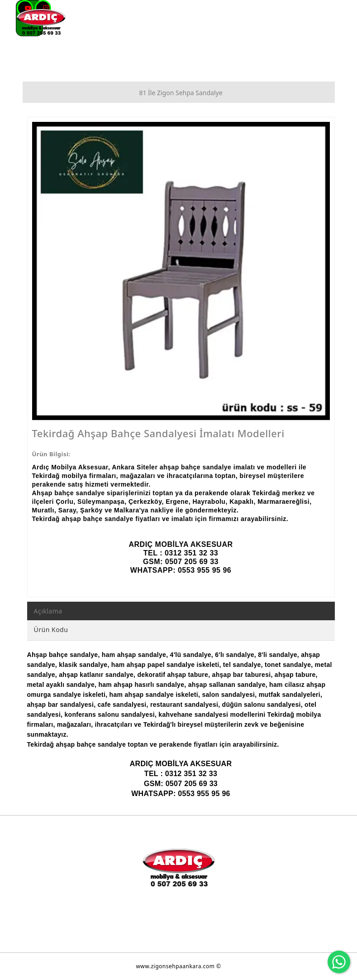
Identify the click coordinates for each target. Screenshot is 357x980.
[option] (181, 271)
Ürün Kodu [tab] (51, 630)
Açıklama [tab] (48, 611)
